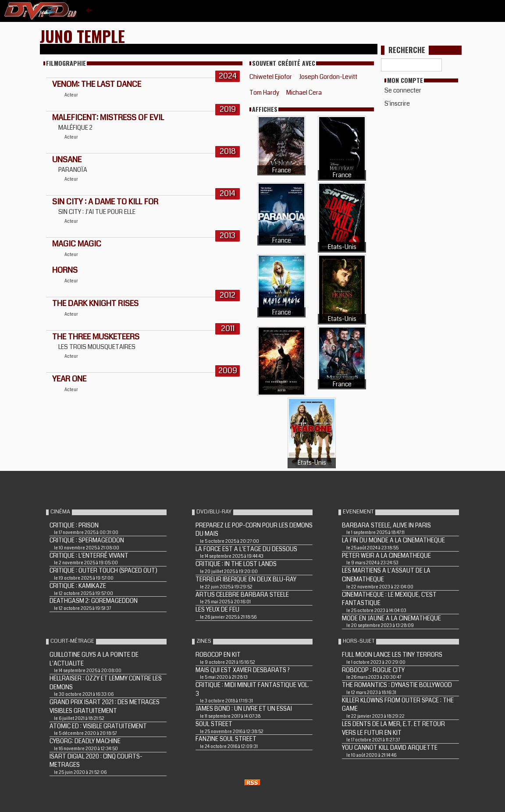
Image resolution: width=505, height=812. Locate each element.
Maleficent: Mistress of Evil (108, 118)
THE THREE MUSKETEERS (96, 337)
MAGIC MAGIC (77, 244)
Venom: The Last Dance (97, 84)
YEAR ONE (69, 379)
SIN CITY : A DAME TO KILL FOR (105, 202)
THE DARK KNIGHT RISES (95, 303)
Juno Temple (82, 36)
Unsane (67, 160)
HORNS (65, 270)
